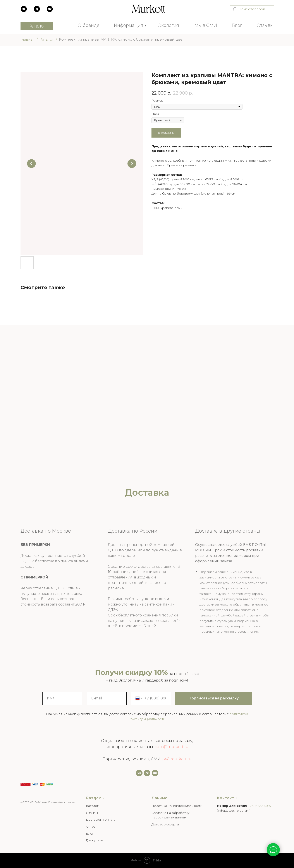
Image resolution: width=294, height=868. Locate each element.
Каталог (47, 39)
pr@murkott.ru (177, 759)
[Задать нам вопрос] (147, 773)
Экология (169, 25)
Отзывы (265, 25)
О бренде (89, 25)
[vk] (139, 773)
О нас (90, 827)
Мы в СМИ (206, 25)
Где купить (94, 840)
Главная (28, 39)
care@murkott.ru (172, 747)
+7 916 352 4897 (260, 806)
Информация (128, 25)
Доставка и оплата (101, 820)
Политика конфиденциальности (177, 806)
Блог (237, 25)
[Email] (155, 773)
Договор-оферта (165, 824)
